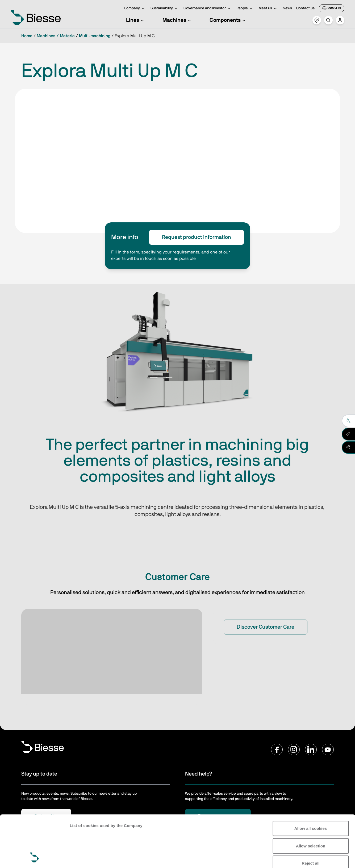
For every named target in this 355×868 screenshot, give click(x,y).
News (287, 8)
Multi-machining (95, 36)
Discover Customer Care (266, 627)
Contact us (305, 8)
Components (228, 20)
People (245, 9)
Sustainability (165, 9)
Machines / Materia (56, 36)
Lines (136, 20)
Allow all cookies (311, 780)
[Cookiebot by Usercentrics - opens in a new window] (34, 858)
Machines (177, 20)
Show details (82, 858)
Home (27, 36)
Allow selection (311, 797)
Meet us (268, 9)
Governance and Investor (208, 9)
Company (135, 9)
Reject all (311, 815)
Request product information (197, 237)
